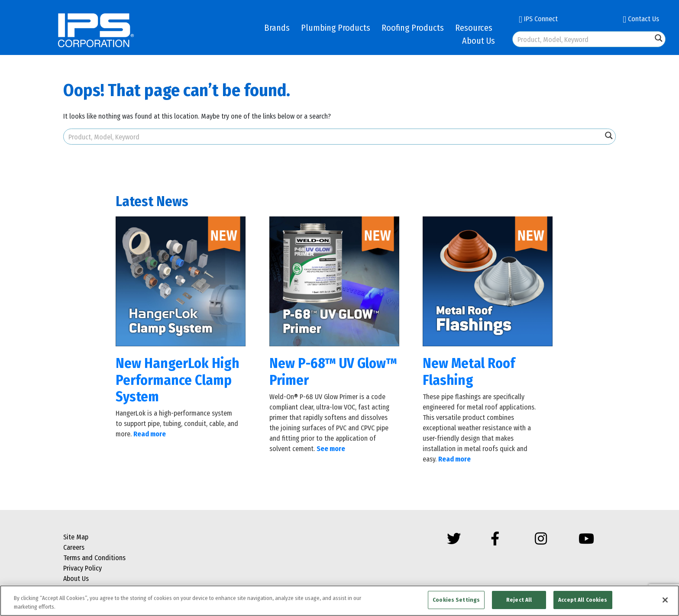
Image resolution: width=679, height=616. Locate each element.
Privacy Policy (82, 568)
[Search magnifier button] (659, 38)
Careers (74, 547)
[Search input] (583, 39)
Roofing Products (413, 28)
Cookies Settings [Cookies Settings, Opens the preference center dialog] (456, 600)
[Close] (665, 600)
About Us (479, 41)
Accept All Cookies (583, 600)
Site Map (76, 537)
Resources (474, 28)
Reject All (519, 600)
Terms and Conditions (94, 558)
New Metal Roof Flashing (469, 371)
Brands (277, 28)
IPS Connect (538, 19)
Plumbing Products (336, 28)
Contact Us (641, 19)
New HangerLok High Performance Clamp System (178, 380)
